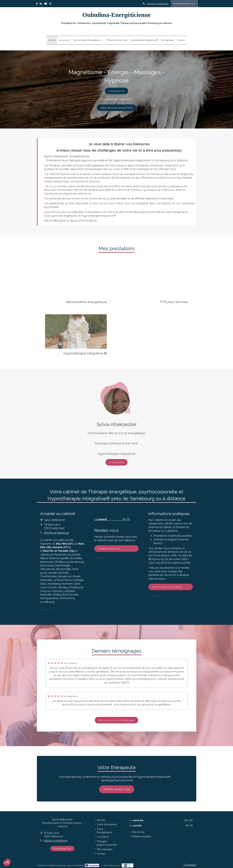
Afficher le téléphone (157, 3)
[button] (7, 862)
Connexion (190, 865)
